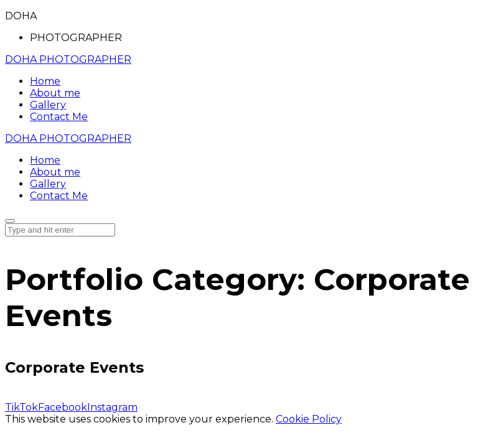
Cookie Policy (309, 419)
